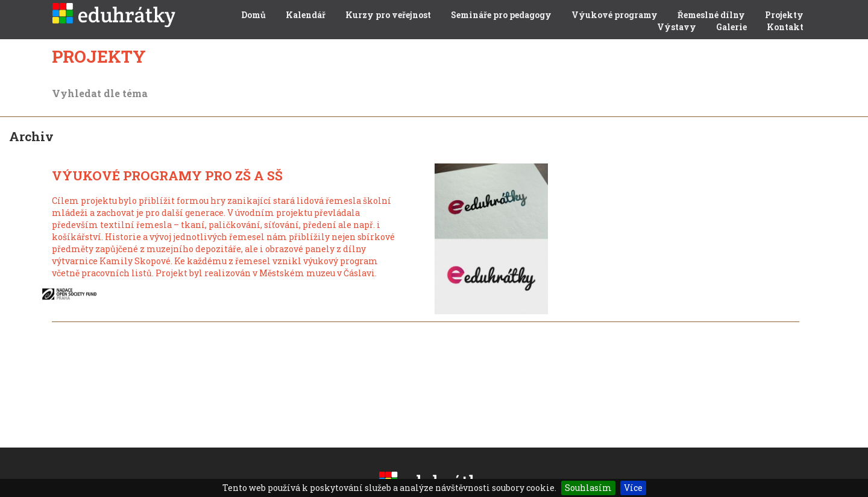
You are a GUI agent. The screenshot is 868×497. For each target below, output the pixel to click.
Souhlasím (588, 488)
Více (633, 488)
